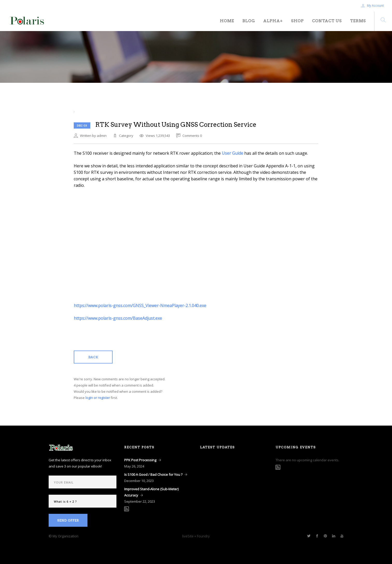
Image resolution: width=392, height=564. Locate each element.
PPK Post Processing (140, 460)
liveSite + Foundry (196, 536)
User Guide (232, 153)
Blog (249, 21)
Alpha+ (273, 21)
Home (227, 21)
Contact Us (327, 21)
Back (93, 357)
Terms (358, 21)
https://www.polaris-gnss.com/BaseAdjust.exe (118, 318)
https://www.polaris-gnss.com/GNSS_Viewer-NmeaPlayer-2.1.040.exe (140, 306)
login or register (98, 398)
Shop (297, 21)
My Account (373, 6)
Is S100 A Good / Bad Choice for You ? (153, 474)
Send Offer (68, 520)
